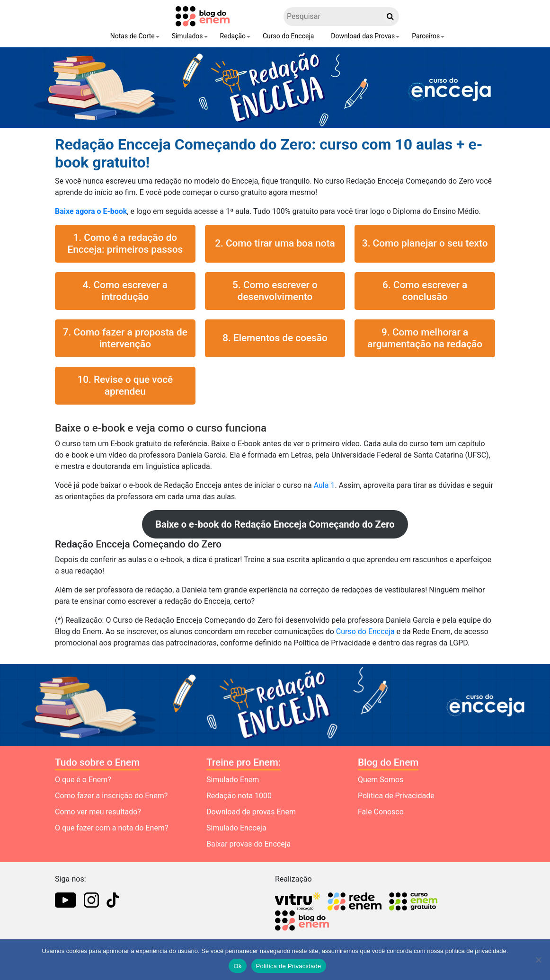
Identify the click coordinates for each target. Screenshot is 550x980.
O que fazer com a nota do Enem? (111, 828)
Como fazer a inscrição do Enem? (111, 796)
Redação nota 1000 (239, 796)
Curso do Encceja (288, 36)
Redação (233, 36)
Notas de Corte (133, 36)
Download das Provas (363, 36)
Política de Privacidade (396, 796)
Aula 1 (324, 485)
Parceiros (426, 36)
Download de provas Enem (251, 812)
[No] (538, 960)
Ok (237, 966)
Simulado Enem (233, 780)
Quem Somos (381, 780)
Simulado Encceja (236, 828)
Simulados (187, 36)
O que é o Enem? (83, 780)
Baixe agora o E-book (91, 211)
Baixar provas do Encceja (248, 844)
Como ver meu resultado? (98, 812)
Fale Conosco (381, 812)
